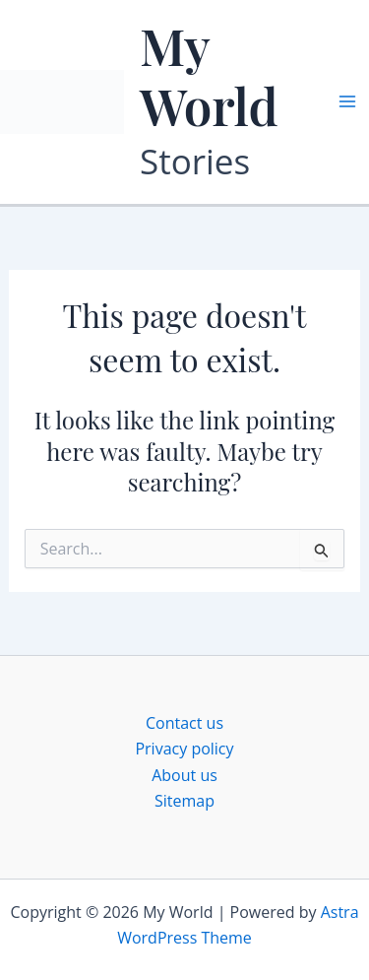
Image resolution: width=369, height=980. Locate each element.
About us (184, 775)
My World (209, 75)
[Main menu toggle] (347, 101)
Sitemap (184, 801)
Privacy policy (184, 749)
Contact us (184, 723)
